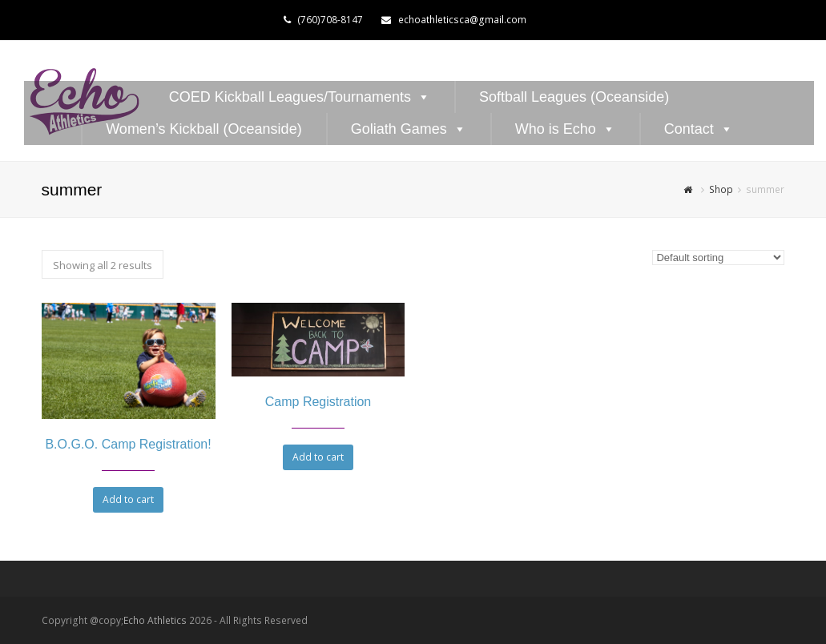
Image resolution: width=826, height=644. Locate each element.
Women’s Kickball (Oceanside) (203, 129)
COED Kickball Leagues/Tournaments (290, 97)
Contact (689, 129)
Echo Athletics (155, 620)
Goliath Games (399, 129)
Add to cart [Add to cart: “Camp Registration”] (318, 457)
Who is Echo (556, 129)
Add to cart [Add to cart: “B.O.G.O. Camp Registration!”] (128, 499)
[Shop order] (718, 258)
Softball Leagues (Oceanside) (574, 97)
